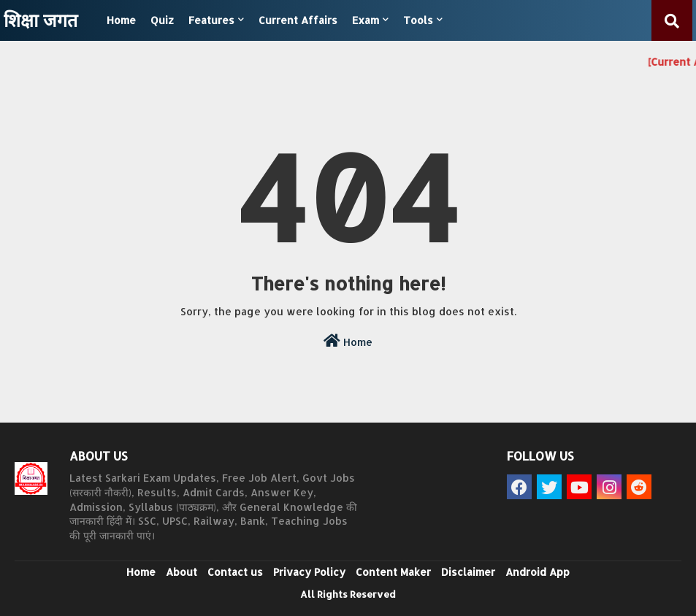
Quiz (162, 20)
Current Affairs (298, 20)
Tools (418, 20)
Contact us (235, 572)
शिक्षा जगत (41, 20)
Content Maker (393, 572)
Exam (366, 20)
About (181, 572)
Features (211, 20)
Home (121, 20)
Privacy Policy (309, 572)
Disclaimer (468, 572)
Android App (538, 572)
